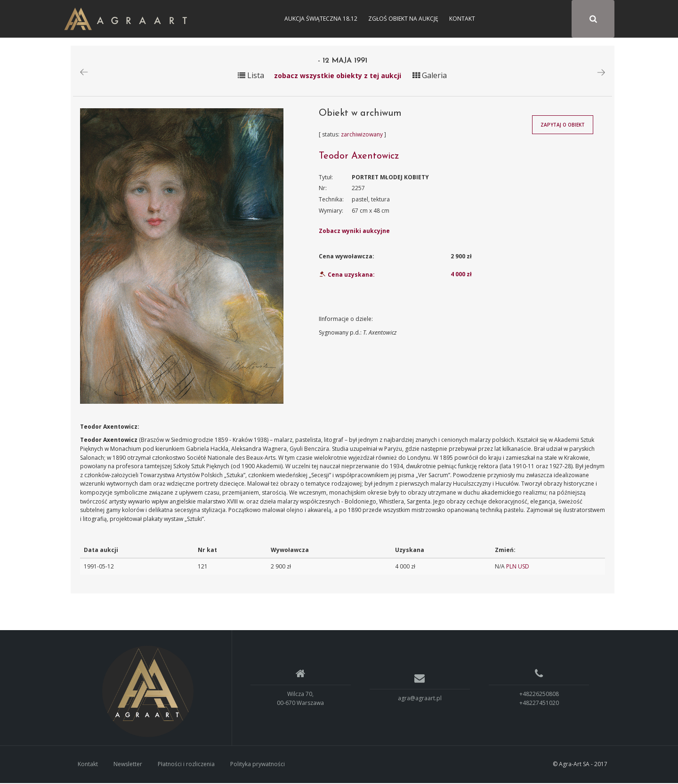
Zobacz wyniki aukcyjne (354, 232)
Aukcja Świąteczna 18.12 (321, 19)
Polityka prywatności (258, 765)
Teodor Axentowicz (359, 157)
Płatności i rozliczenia (186, 765)
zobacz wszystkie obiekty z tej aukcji (338, 76)
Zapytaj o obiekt (563, 126)
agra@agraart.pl (420, 700)
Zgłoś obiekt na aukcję (403, 19)
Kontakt (462, 19)
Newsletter (128, 765)
